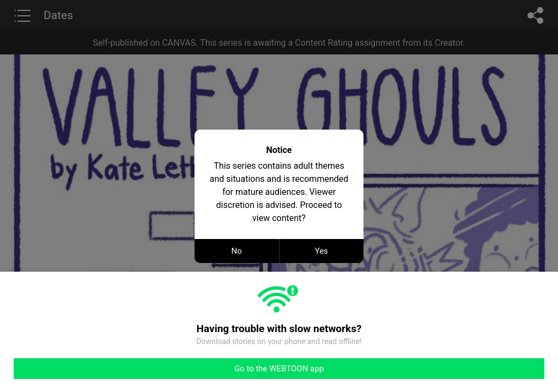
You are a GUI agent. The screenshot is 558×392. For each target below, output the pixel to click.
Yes (322, 251)
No (237, 251)
